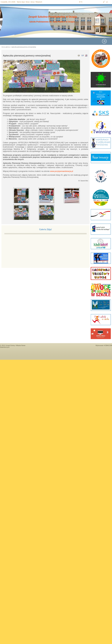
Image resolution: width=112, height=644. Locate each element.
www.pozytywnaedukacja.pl (62, 171)
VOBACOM (108, 345)
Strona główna (6, 47)
